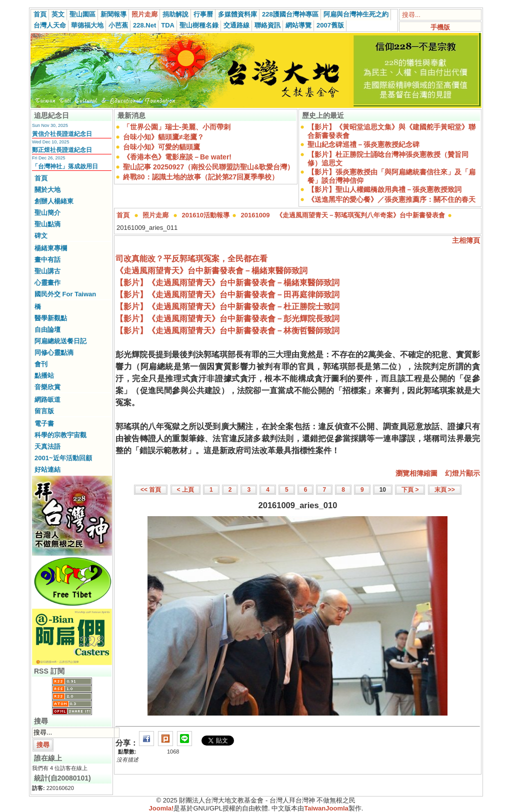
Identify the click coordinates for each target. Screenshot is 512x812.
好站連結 (47, 469)
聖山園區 (82, 14)
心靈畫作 (47, 283)
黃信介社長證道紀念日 (62, 134)
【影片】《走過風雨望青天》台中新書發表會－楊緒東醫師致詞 (227, 283)
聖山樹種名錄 (199, 25)
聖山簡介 (47, 213)
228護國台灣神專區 (290, 14)
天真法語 (47, 446)
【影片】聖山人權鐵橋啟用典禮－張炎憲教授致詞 (384, 189)
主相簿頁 (466, 240)
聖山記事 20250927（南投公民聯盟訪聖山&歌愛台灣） (208, 167)
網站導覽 (298, 25)
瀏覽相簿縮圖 (416, 473)
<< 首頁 (151, 490)
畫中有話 (47, 260)
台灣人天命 (50, 25)
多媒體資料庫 (237, 14)
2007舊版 (330, 25)
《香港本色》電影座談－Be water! (177, 157)
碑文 (41, 236)
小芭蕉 (118, 25)
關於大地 (47, 190)
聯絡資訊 (267, 25)
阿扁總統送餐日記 (60, 341)
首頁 (40, 14)
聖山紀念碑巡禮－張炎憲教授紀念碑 (363, 144)
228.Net (144, 25)
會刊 (41, 364)
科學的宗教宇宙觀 (60, 435)
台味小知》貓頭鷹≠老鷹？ (163, 137)
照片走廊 (144, 14)
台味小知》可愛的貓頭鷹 (161, 147)
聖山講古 (47, 271)
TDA (168, 25)
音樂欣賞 (47, 387)
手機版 (440, 27)
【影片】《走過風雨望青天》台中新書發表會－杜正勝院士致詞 (227, 307)
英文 (58, 14)
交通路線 (236, 25)
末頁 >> (445, 490)
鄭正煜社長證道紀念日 (62, 150)
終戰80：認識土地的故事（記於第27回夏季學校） (201, 177)
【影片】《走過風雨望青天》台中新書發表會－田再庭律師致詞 (227, 295)
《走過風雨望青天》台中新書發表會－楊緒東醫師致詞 (211, 271)
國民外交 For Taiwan (65, 294)
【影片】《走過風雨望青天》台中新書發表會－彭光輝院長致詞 (227, 319)
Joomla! (161, 808)
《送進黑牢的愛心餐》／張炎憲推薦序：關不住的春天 (391, 199)
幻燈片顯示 (462, 473)
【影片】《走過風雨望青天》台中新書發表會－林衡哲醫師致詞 (227, 331)
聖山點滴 (47, 224)
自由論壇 (47, 330)
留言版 (44, 411)
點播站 (44, 376)
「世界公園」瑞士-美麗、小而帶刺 (177, 127)
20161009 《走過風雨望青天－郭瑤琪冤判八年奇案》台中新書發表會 (343, 215)
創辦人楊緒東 (54, 201)
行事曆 (203, 14)
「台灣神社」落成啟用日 (65, 166)
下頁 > (410, 490)
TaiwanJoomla (326, 808)
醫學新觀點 (51, 318)
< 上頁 (185, 490)
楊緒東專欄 (51, 248)
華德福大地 (87, 25)
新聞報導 (113, 14)
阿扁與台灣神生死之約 (356, 14)
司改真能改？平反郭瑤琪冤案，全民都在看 (191, 259)
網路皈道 (47, 400)
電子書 (44, 423)
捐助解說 (175, 14)
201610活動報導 (206, 215)
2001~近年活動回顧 (63, 458)
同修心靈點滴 (54, 353)
